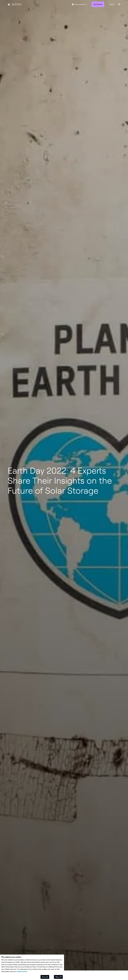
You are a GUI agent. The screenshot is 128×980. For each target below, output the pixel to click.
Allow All (58, 977)
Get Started (98, 4)
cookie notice (22, 971)
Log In (112, 4)
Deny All (45, 977)
